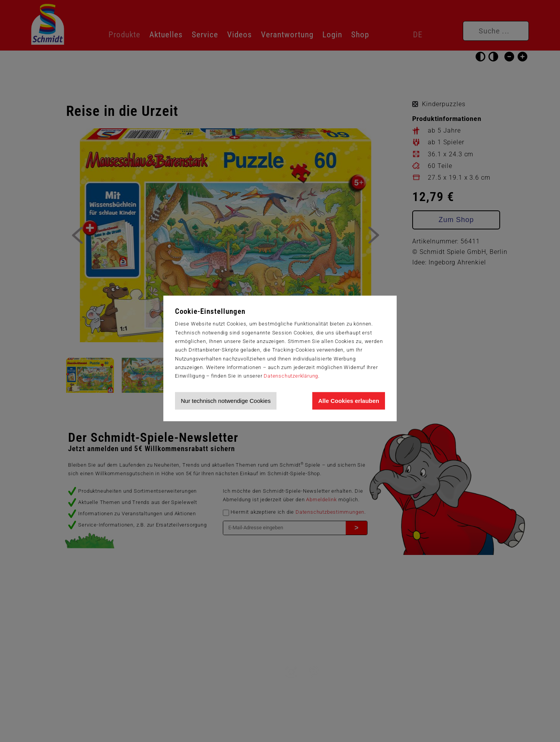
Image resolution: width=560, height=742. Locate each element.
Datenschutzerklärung (291, 376)
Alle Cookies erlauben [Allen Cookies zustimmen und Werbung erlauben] (349, 401)
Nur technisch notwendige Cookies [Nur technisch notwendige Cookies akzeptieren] (226, 401)
